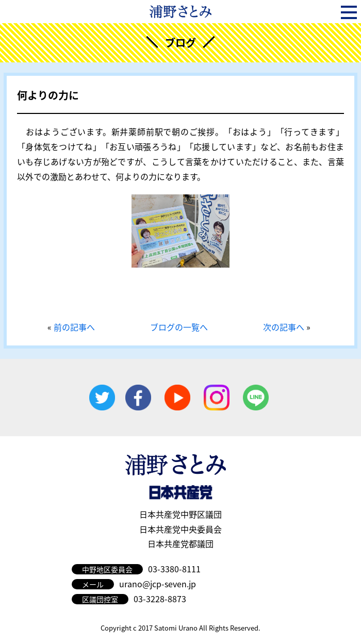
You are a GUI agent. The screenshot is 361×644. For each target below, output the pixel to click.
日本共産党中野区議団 (180, 514)
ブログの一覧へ (179, 327)
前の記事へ (74, 327)
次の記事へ (284, 327)
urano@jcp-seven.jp (158, 584)
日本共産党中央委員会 (180, 529)
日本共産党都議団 (180, 543)
